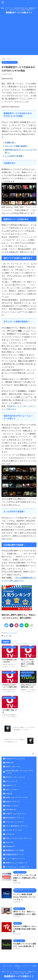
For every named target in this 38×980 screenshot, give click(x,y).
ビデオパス (10, 834)
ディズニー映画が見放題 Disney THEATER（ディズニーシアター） (25, 897)
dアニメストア (11, 781)
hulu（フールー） (13, 790)
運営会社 (18, 963)
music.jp (9, 793)
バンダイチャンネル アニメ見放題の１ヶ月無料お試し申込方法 (25, 878)
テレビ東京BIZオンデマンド (17, 826)
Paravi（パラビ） (13, 806)
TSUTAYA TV (11, 810)
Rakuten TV (10, 846)
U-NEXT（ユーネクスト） (16, 814)
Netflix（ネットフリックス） (17, 797)
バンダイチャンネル (14, 830)
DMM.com (10, 763)
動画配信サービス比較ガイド (19, 13)
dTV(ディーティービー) (10, 633)
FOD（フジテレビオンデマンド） (19, 838)
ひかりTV (9, 842)
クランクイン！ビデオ (15, 822)
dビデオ (6, 636)
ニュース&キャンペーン (15, 859)
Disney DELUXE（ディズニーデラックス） (19, 772)
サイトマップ (26, 963)
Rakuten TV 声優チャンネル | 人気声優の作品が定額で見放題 (25, 929)
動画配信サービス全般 (15, 850)
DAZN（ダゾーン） (13, 767)
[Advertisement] (19, 36)
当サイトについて (8, 963)
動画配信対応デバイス (15, 855)
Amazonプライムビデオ (15, 759)
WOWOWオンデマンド (15, 818)
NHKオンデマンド (13, 802)
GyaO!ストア (11, 785)
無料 (10, 636)
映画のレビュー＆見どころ (16, 863)
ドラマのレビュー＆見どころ (17, 867)
